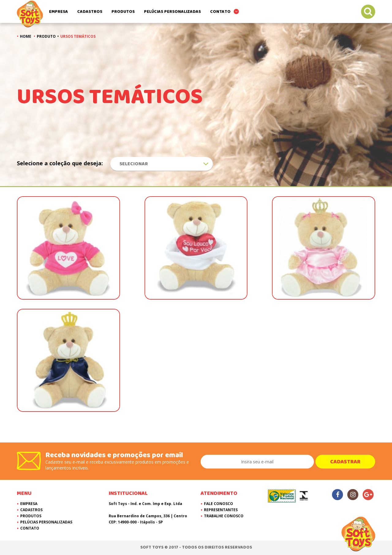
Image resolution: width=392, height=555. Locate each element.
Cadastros (90, 12)
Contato (220, 12)
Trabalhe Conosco (224, 516)
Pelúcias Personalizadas (172, 12)
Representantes (221, 510)
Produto (46, 36)
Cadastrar (345, 462)
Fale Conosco (219, 504)
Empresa (58, 12)
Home (26, 36)
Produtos (123, 12)
